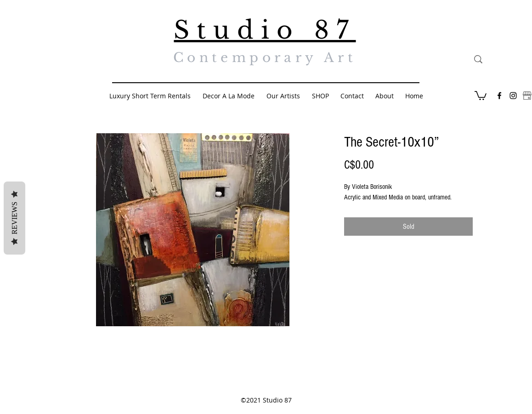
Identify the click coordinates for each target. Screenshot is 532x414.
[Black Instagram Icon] (513, 96)
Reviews (14, 218)
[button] (481, 95)
